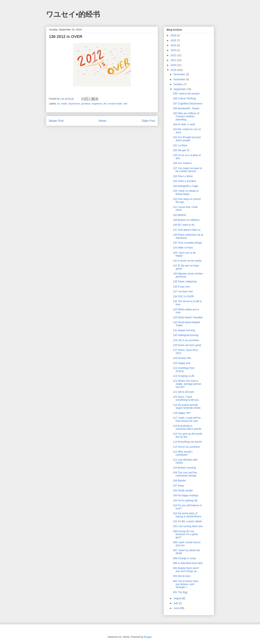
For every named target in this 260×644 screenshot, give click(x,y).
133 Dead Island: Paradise (188, 317)
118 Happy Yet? (182, 413)
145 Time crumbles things (187, 243)
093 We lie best (182, 576)
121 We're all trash (183, 392)
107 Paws (178, 486)
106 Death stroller (183, 490)
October (178, 84)
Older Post (148, 121)
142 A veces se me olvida (187, 261)
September (180, 89)
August (178, 598)
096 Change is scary (184, 558)
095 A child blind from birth (188, 563)
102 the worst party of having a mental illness (187, 515)
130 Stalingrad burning (186, 335)
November (180, 79)
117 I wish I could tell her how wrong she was (187, 419)
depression (74, 104)
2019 (174, 70)
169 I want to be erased (186, 94)
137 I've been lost (183, 291)
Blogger (148, 637)
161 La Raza (180, 145)
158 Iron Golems (182, 163)
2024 (174, 45)
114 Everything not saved (187, 442)
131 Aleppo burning (184, 330)
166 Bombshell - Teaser (186, 108)
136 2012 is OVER (183, 296)
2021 (174, 60)
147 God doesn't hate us (187, 230)
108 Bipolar (179, 481)
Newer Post (56, 121)
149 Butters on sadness (186, 220)
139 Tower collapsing (185, 281)
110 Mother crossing (184, 468)
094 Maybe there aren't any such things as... (186, 570)
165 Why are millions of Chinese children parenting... (186, 116)
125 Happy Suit (182, 363)
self (125, 104)
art (59, 104)
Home (103, 121)
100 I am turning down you (188, 526)
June (177, 608)
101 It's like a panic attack (187, 521)
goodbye (86, 104)
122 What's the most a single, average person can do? (187, 384)
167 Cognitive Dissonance (188, 103)
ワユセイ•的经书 (73, 14)
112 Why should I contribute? (183, 453)
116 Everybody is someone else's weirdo (187, 427)
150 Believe (180, 215)
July (176, 603)
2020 (174, 65)
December (180, 74)
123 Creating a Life (184, 376)
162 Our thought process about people (187, 139)
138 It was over (182, 287)
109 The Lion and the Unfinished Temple (185, 474)
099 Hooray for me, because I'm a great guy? (185, 534)
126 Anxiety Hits (182, 358)
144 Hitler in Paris (183, 248)
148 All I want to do (184, 225)
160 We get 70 (181, 150)
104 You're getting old (185, 500)
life (105, 104)
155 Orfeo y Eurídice (184, 181)
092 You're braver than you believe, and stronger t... (186, 584)
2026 (174, 35)
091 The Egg (180, 592)
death (64, 104)
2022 (174, 55)
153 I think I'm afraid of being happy (186, 192)
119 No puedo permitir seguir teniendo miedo (187, 406)
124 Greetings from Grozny (184, 369)
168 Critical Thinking (184, 98)
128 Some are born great (187, 345)
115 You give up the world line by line (187, 435)
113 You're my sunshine (186, 447)
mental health (115, 104)
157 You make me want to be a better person (187, 170)
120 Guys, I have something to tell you (186, 398)
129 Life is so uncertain (186, 340)
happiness (97, 104)
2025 (174, 40)
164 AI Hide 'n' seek (184, 124)
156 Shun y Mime (183, 176)
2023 (174, 50)
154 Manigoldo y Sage (185, 186)
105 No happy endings (186, 495)
